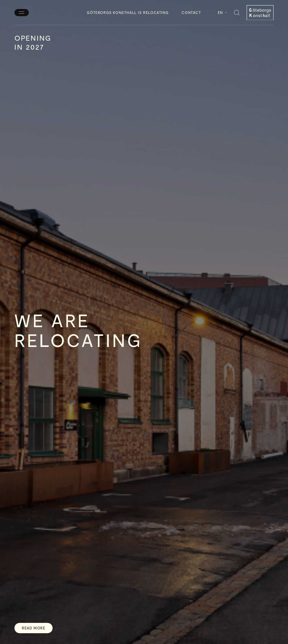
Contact (191, 12)
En (222, 12)
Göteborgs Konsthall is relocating (128, 12)
